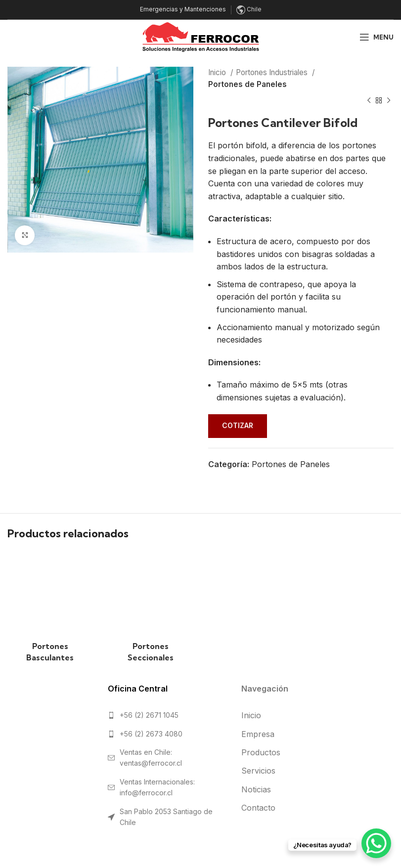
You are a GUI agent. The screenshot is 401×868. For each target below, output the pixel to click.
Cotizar (238, 425)
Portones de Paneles (247, 84)
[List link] (167, 715)
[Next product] (389, 101)
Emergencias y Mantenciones (183, 9)
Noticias (256, 789)
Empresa (258, 734)
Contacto (258, 808)
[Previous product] (369, 101)
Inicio (218, 72)
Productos (261, 752)
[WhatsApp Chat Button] (376, 843)
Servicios (258, 771)
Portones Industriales (273, 72)
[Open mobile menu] (377, 37)
